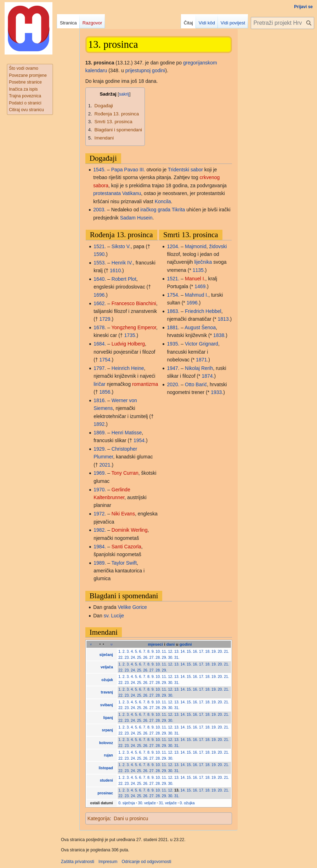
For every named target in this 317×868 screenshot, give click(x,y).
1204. (173, 246)
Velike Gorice (132, 607)
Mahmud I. (197, 295)
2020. (173, 384)
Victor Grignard (202, 344)
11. (165, 651)
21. (227, 651)
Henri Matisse (127, 433)
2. (124, 651)
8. (149, 651)
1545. (99, 170)
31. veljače (168, 803)
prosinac (105, 793)
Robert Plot (124, 279)
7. (145, 651)
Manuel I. (195, 279)
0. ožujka (187, 803)
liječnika (203, 262)
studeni (106, 780)
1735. (131, 335)
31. (177, 657)
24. (133, 657)
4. (132, 651)
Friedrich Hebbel (203, 311)
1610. (116, 270)
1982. (100, 530)
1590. (100, 254)
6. (141, 651)
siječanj (106, 655)
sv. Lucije (114, 616)
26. (146, 657)
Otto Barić (196, 384)
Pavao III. (134, 170)
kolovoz (106, 743)
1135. (199, 270)
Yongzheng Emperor (134, 327)
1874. (208, 376)
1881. (173, 327)
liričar (99, 384)
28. (158, 657)
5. (137, 651)
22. (121, 657)
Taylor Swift (124, 563)
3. (128, 651)
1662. (100, 303)
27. (152, 657)
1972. (100, 514)
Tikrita (179, 210)
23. (127, 657)
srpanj (108, 730)
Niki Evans (123, 514)
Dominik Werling (130, 530)
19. (214, 651)
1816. (100, 400)
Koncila (163, 201)
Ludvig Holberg (128, 344)
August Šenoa (200, 327)
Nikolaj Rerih (199, 368)
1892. (100, 424)
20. (220, 651)
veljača (107, 667)
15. (189, 651)
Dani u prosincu (131, 818)
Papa (117, 170)
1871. (202, 360)
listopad (106, 768)
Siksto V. (121, 246)
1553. (100, 263)
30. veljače (147, 803)
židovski (218, 246)
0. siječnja (127, 803)
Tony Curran (125, 473)
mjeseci (155, 644)
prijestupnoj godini (145, 70)
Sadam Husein (136, 218)
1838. (219, 335)
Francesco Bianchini (134, 303)
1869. (100, 433)
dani (171, 644)
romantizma (145, 384)
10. (158, 651)
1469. (201, 286)
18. (208, 651)
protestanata (107, 193)
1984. (100, 547)
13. (177, 651)
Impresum (108, 862)
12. (171, 651)
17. (202, 651)
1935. (173, 344)
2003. (99, 210)
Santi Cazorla (126, 547)
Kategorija (99, 818)
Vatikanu (132, 193)
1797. (100, 368)
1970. (100, 490)
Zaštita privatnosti (78, 862)
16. (196, 651)
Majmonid (196, 246)
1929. (100, 449)
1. (120, 651)
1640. (100, 279)
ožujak (107, 680)
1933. (217, 392)
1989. (100, 563)
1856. (105, 392)
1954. (140, 440)
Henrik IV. (122, 263)
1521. (100, 246)
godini (186, 644)
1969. (100, 473)
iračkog (148, 210)
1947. (173, 368)
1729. (105, 319)
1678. (100, 327)
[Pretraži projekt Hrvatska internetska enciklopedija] (282, 23)
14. (183, 651)
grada (164, 210)
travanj (107, 692)
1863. (173, 311)
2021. (105, 465)
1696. (100, 295)
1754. (105, 360)
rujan (108, 755)
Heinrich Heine (128, 368)
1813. (224, 319)
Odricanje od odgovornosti (146, 862)
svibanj (107, 705)
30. (171, 657)
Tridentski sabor (185, 170)
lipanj (108, 718)
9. (153, 651)
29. (165, 657)
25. (140, 657)
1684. (100, 344)
